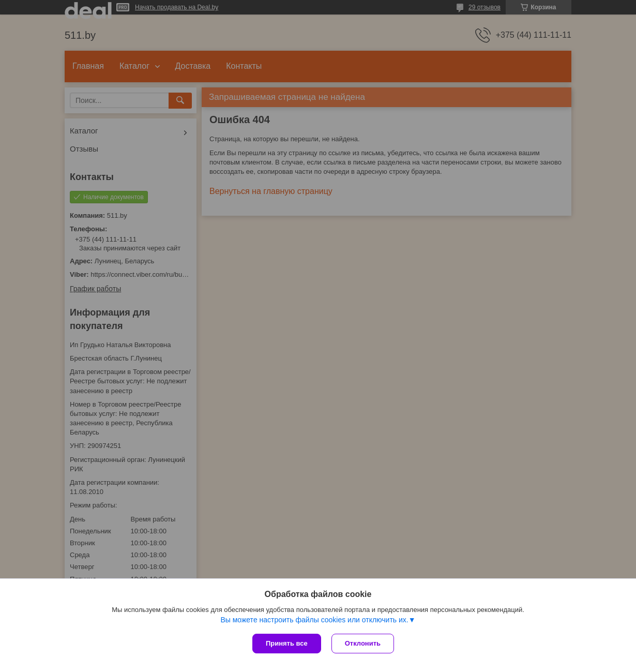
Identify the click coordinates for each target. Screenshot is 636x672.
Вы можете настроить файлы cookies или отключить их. (314, 620)
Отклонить (363, 643)
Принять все (287, 643)
